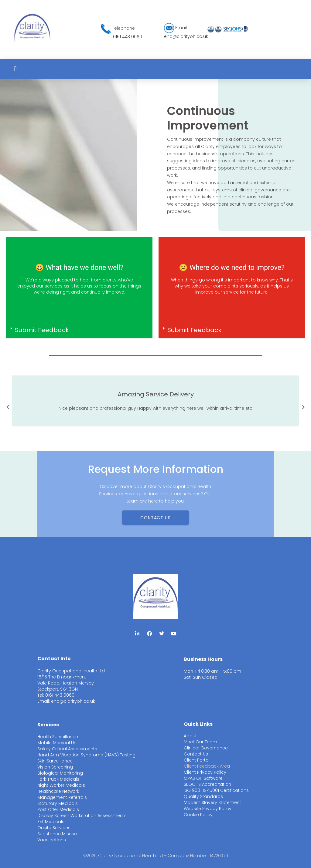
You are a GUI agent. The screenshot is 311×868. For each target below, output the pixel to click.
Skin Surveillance (55, 761)
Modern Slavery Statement (212, 802)
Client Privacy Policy (205, 772)
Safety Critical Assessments (67, 749)
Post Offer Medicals (58, 809)
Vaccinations (52, 840)
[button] (15, 69)
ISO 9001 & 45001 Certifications (216, 790)
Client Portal (197, 760)
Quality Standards (203, 796)
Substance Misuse (57, 834)
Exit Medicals (51, 822)
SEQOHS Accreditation (207, 784)
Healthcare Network (58, 791)
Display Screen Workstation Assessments (82, 816)
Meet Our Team (200, 742)
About (190, 736)
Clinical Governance (206, 748)
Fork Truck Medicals (58, 779)
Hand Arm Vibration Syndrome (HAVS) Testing (86, 755)
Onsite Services (54, 828)
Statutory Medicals (58, 803)
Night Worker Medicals (61, 785)
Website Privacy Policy (208, 809)
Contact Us (196, 754)
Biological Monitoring (60, 773)
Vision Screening (55, 767)
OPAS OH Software (203, 778)
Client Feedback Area (207, 766)
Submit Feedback (42, 330)
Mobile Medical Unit (58, 743)
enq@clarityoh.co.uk (186, 36)
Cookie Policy (198, 815)
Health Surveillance (58, 737)
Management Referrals (62, 797)
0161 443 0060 (128, 37)
